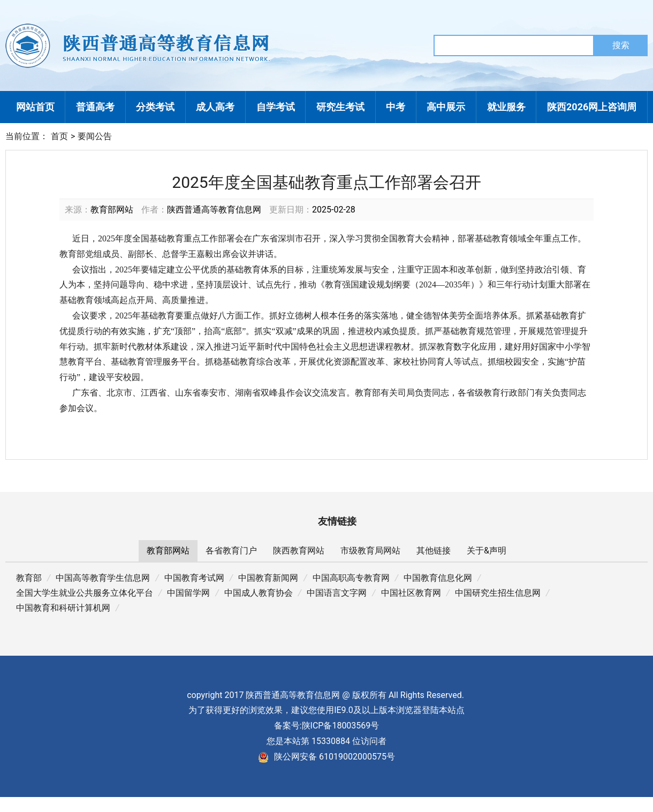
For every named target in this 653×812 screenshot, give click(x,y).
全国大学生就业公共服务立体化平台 (85, 593)
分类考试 (155, 107)
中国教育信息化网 (438, 578)
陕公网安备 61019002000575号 (326, 757)
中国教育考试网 (194, 578)
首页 (59, 136)
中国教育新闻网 (268, 578)
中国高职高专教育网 (351, 578)
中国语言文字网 (337, 593)
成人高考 (215, 107)
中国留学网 (188, 593)
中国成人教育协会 (259, 593)
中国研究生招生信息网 (498, 593)
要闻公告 (95, 136)
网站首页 (35, 107)
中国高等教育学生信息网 (103, 578)
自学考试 (276, 107)
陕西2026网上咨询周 (592, 107)
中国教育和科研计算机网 (63, 608)
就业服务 (506, 107)
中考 (396, 107)
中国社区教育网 (411, 593)
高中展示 (446, 107)
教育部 (29, 578)
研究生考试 (340, 107)
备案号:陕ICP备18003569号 (327, 726)
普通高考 (95, 107)
